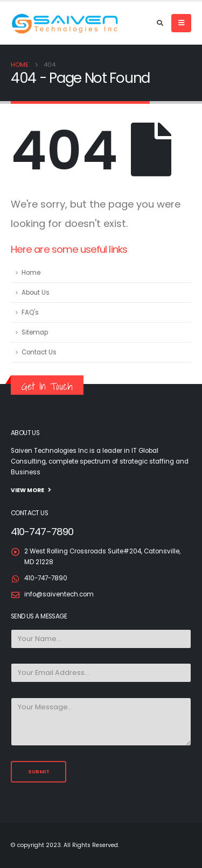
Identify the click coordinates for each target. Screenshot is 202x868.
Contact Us (39, 352)
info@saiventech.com (59, 594)
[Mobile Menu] (181, 23)
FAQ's (30, 312)
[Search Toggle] (160, 23)
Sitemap (35, 332)
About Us (36, 293)
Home (31, 273)
